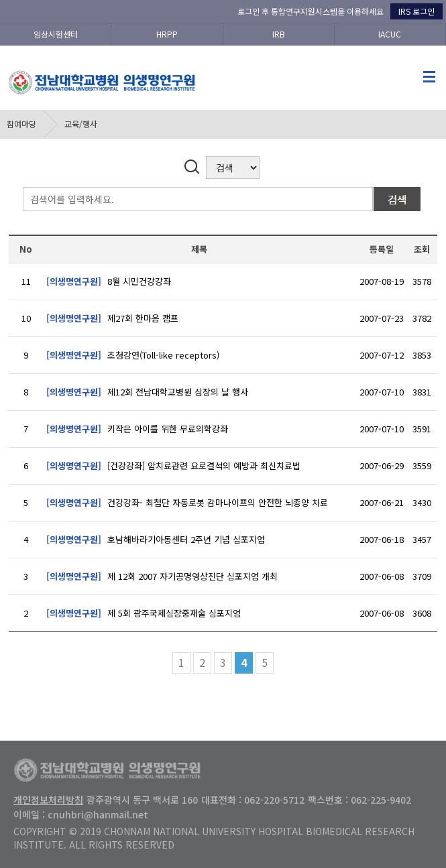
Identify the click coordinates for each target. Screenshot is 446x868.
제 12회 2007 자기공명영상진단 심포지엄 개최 (162, 576)
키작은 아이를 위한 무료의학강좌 (137, 429)
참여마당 (21, 124)
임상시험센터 (56, 34)
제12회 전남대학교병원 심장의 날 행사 (147, 392)
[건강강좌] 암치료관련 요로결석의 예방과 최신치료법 (173, 466)
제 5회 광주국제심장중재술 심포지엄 (144, 613)
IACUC (390, 34)
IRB (279, 34)
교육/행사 (81, 124)
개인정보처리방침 (48, 800)
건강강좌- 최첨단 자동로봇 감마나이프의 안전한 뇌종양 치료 (187, 502)
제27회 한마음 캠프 (112, 318)
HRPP (167, 34)
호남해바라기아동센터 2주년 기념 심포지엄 (156, 539)
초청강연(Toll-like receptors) (133, 355)
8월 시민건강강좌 (109, 281)
